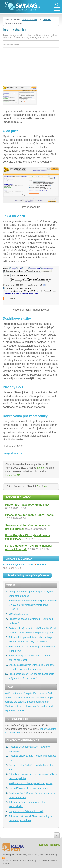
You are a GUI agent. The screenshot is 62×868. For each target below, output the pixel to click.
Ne (45, 487)
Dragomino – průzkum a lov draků (26, 811)
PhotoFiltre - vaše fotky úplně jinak (27, 505)
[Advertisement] (31, 66)
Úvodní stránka (29, 19)
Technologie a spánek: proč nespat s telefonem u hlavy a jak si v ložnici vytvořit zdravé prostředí (33, 605)
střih (47, 702)
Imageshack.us (12, 453)
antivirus (19, 698)
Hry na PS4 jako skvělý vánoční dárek (28, 788)
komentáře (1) (13, 475)
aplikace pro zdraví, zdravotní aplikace (24, 702)
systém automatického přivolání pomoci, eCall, (29, 693)
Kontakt (43, 845)
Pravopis (9, 698)
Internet (47, 19)
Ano (39, 487)
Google (49, 698)
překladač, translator (34, 698)
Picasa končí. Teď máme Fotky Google (29, 515)
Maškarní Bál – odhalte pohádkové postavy (31, 783)
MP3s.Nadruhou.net (19, 614)
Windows (9, 706)
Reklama (55, 845)
